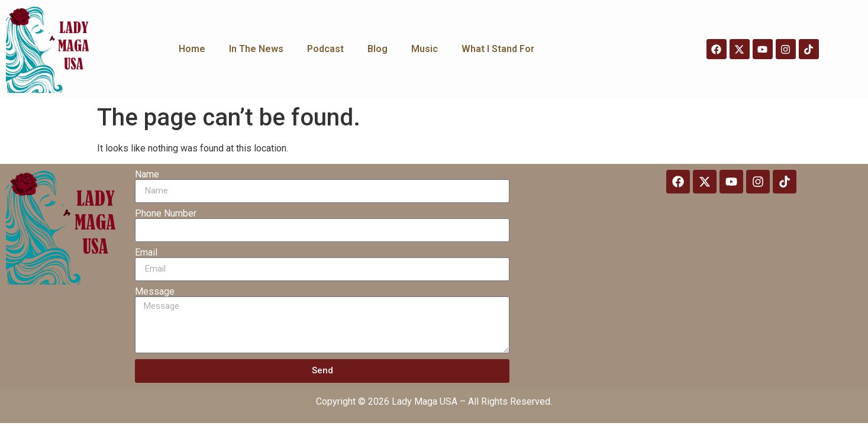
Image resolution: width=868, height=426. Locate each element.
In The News (256, 49)
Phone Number (166, 214)
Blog (377, 49)
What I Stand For (498, 49)
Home (192, 49)
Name (147, 175)
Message (155, 292)
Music (425, 49)
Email (146, 253)
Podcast (325, 49)
